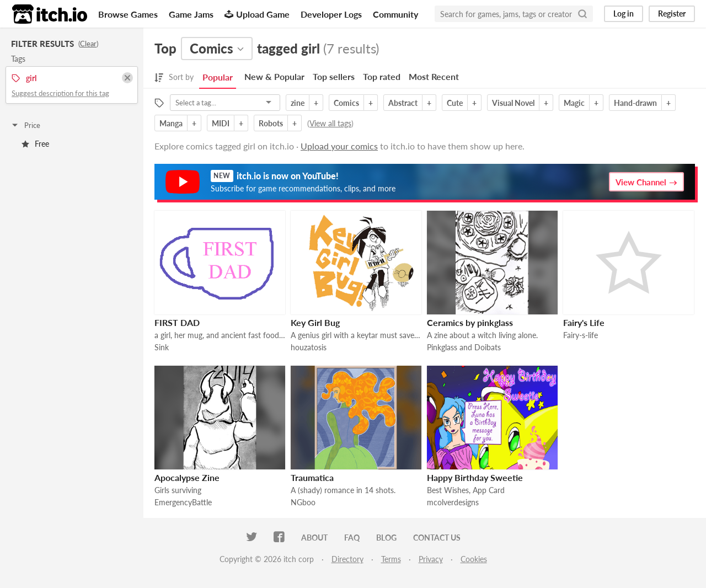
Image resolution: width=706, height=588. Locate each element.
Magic (574, 103)
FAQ (352, 538)
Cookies (474, 559)
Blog (386, 538)
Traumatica (312, 477)
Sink (162, 347)
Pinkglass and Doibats (464, 347)
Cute (455, 103)
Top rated (382, 76)
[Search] (582, 14)
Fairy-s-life (581, 335)
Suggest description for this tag (60, 93)
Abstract (403, 103)
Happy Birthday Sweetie (475, 477)
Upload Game (257, 14)
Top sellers (334, 76)
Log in (624, 14)
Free (35, 144)
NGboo (303, 502)
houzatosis (309, 347)
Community (395, 14)
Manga (171, 123)
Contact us (437, 538)
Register (672, 14)
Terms (391, 559)
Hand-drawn (635, 103)
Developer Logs (331, 14)
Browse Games (128, 14)
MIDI (221, 123)
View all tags (330, 123)
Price (25, 125)
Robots (271, 123)
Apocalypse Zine (187, 477)
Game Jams (191, 14)
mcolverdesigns (453, 502)
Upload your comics (339, 146)
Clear (88, 44)
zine (298, 103)
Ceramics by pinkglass (470, 322)
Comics (346, 103)
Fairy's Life (584, 322)
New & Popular (274, 76)
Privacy (431, 559)
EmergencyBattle (183, 502)
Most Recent (434, 76)
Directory (347, 559)
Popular (218, 77)
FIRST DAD (177, 322)
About (314, 538)
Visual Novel (513, 103)
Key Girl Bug (315, 322)
